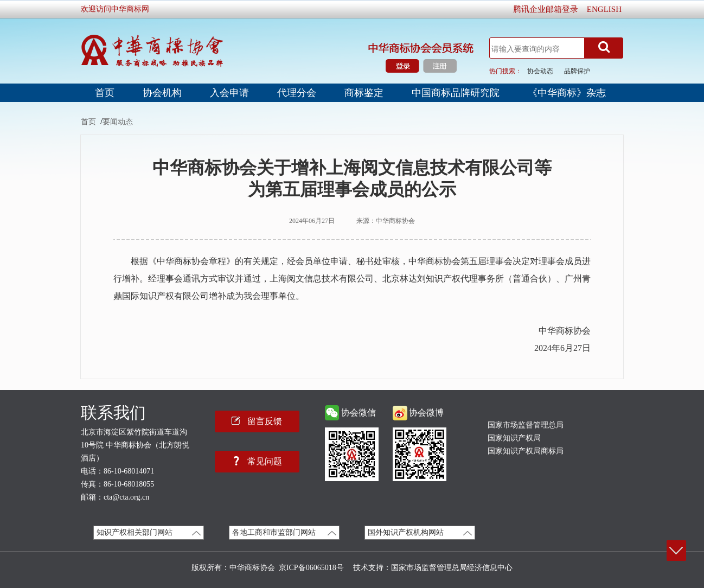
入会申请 (229, 93)
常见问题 (265, 461)
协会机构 (162, 93)
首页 (105, 93)
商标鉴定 (364, 93)
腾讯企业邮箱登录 (546, 9)
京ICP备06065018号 (311, 568)
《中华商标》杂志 (567, 93)
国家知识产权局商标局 (526, 451)
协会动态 (540, 71)
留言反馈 (265, 421)
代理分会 (297, 93)
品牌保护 (577, 71)
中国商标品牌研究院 (456, 93)
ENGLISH (604, 9)
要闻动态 (118, 122)
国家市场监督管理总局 (526, 425)
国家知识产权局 (514, 438)
